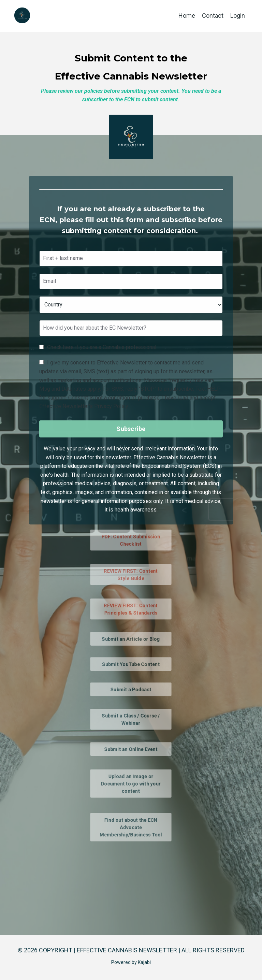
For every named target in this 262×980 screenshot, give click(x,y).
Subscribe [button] (131, 428)
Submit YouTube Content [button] (131, 664)
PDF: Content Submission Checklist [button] (131, 540)
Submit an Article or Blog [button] (131, 638)
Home (187, 16)
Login (238, 16)
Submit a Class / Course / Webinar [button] (131, 719)
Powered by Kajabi (131, 962)
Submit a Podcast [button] (131, 689)
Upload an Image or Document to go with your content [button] (131, 783)
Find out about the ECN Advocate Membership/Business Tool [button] (131, 827)
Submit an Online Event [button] (131, 749)
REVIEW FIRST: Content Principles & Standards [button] (131, 609)
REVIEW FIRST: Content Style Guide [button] (131, 574)
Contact (213, 16)
